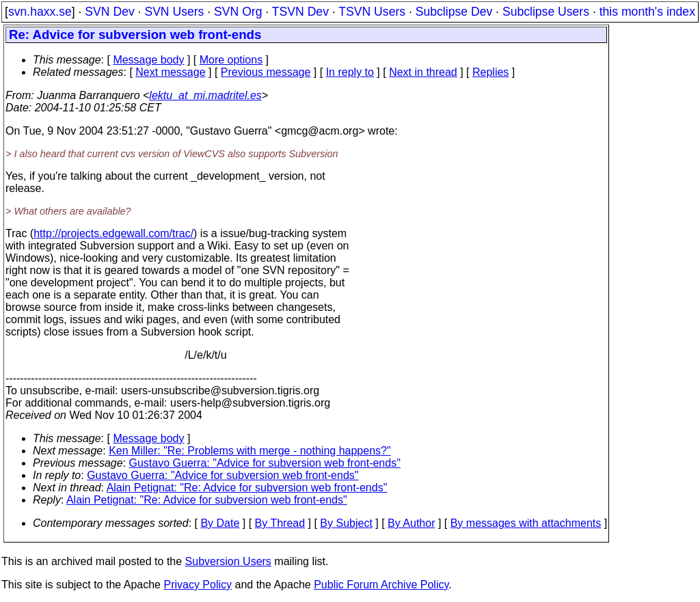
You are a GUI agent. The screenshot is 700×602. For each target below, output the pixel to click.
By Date (220, 523)
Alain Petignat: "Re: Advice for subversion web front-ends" (247, 488)
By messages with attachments (526, 523)
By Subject (346, 523)
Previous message (266, 72)
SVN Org (238, 12)
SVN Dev (109, 12)
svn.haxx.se (40, 12)
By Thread (280, 523)
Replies (490, 72)
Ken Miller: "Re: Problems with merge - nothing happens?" (250, 451)
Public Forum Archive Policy (381, 585)
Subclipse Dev (454, 12)
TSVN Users (372, 12)
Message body (148, 60)
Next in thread (423, 72)
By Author (411, 523)
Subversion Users (228, 561)
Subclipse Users (546, 12)
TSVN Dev (300, 12)
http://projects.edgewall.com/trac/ (113, 233)
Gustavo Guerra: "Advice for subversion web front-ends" (265, 463)
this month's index (647, 12)
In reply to (350, 72)
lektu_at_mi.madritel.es (205, 95)
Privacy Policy (198, 585)
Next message (170, 72)
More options (231, 60)
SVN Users (174, 12)
